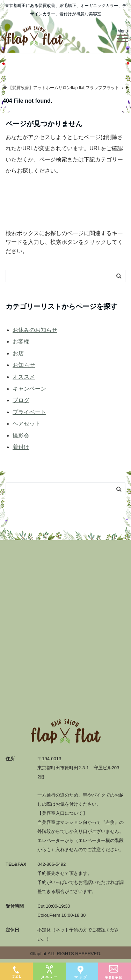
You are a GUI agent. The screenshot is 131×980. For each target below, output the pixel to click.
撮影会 (21, 435)
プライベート (29, 412)
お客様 (21, 342)
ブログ (21, 400)
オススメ (24, 377)
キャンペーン (29, 389)
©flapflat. (39, 954)
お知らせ (24, 365)
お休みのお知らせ (35, 330)
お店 (18, 353)
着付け (21, 447)
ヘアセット (27, 424)
